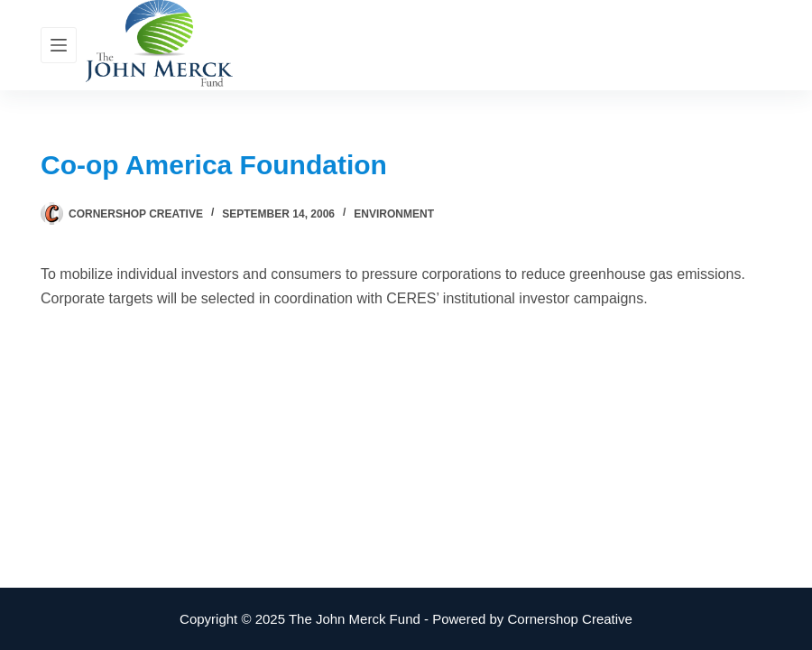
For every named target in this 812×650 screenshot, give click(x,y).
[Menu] (59, 45)
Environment (394, 214)
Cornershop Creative (570, 619)
